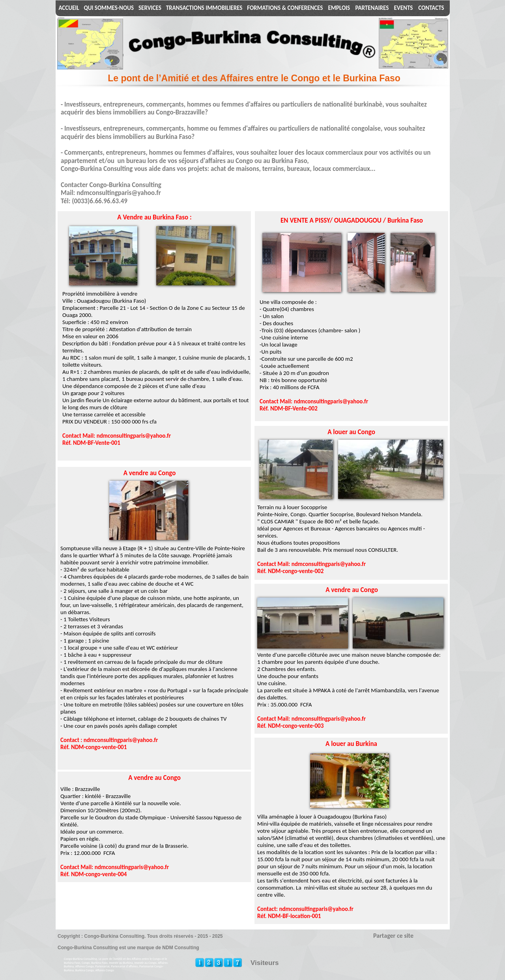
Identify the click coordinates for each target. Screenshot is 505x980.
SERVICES (150, 8)
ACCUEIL (69, 8)
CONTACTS (431, 8)
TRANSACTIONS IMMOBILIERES (204, 8)
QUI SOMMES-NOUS (109, 8)
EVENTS (404, 8)
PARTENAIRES (372, 8)
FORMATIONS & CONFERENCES (285, 8)
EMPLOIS (339, 8)
